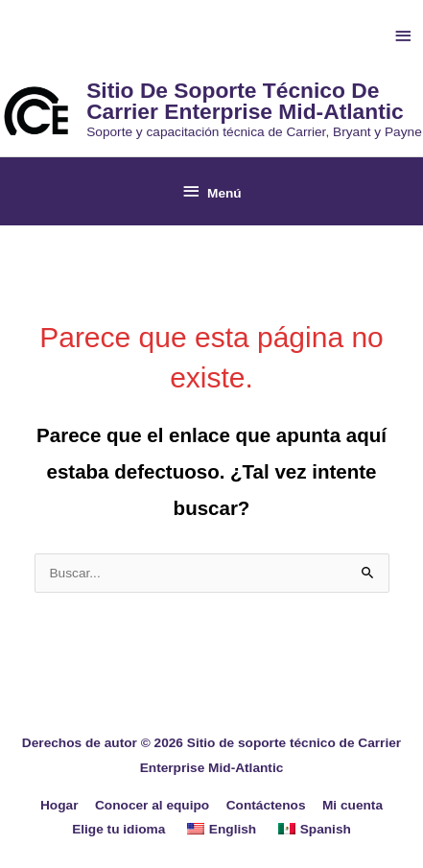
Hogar (59, 805)
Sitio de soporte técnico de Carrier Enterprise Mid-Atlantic (245, 101)
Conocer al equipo (152, 805)
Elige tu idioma (118, 829)
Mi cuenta (352, 805)
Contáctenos (266, 805)
